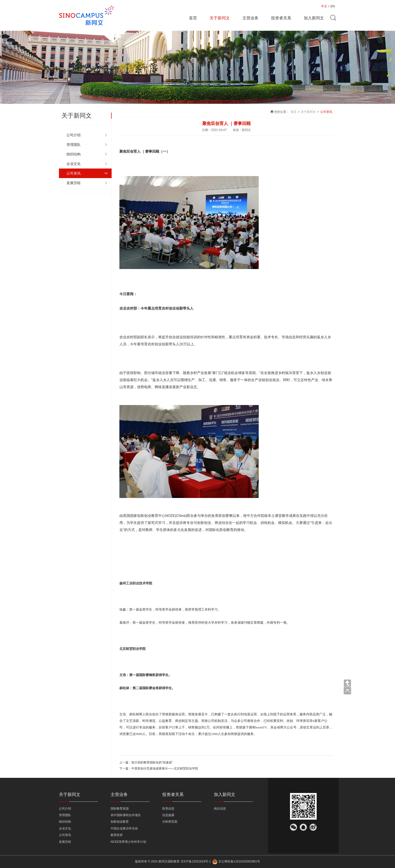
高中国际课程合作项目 (126, 815)
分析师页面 (170, 822)
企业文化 (74, 164)
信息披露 (168, 815)
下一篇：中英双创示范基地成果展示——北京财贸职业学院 (159, 769)
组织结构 (74, 154)
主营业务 (250, 18)
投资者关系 (281, 18)
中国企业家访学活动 (124, 828)
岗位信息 (220, 809)
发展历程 (74, 183)
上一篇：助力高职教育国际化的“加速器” (146, 762)
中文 (324, 6)
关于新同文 (220, 18)
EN (333, 6)
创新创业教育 (120, 822)
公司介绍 (74, 135)
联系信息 (168, 809)
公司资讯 (74, 173)
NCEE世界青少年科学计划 (128, 842)
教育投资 (117, 835)
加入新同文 (314, 18)
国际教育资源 (120, 809)
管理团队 (74, 145)
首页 (193, 18)
